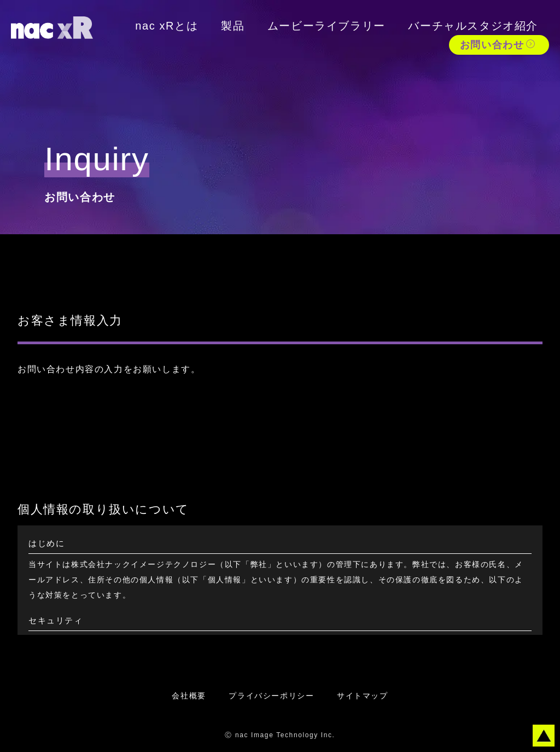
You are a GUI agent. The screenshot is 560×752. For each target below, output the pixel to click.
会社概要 (189, 696)
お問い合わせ (498, 45)
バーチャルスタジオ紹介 (473, 26)
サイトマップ (363, 696)
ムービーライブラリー (326, 26)
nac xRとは (167, 26)
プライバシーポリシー (271, 696)
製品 (233, 26)
